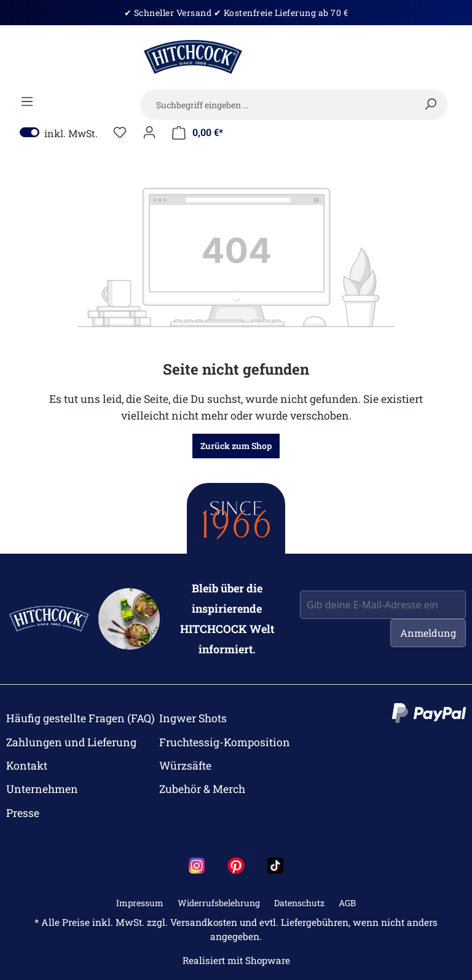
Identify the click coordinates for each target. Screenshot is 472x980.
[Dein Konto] (149, 132)
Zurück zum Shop (236, 446)
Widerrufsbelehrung (219, 903)
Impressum (140, 903)
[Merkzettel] (120, 132)
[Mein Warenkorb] (198, 133)
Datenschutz (299, 903)
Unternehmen (42, 789)
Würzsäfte (185, 766)
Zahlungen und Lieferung (71, 742)
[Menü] (27, 102)
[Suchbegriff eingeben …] (294, 105)
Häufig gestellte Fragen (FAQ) (81, 718)
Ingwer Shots (193, 718)
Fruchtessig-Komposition (225, 742)
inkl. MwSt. (59, 133)
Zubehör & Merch (202, 789)
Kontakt (27, 766)
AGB (347, 903)
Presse (23, 813)
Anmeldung (428, 633)
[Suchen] (430, 104)
